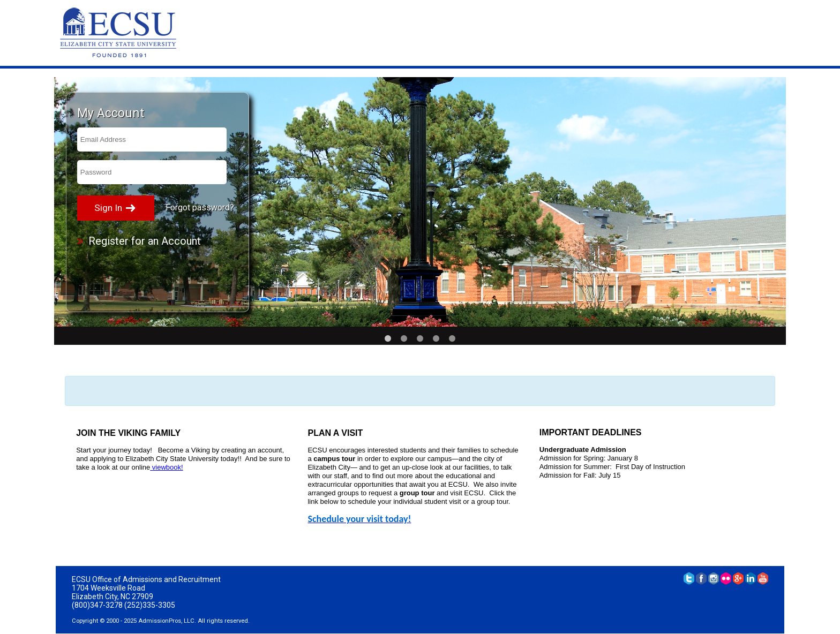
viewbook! (166, 467)
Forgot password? (200, 207)
